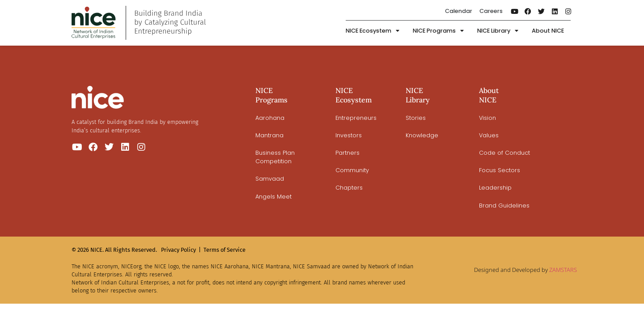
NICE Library (498, 31)
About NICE (548, 31)
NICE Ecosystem (373, 31)
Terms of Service (225, 250)
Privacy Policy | (181, 250)
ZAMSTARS (563, 270)
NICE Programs (438, 31)
